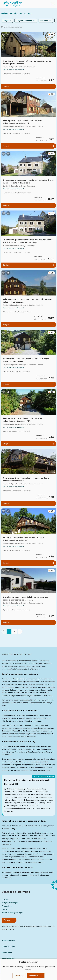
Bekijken (6, 86)
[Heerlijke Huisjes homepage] (13, 4)
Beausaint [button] (44, 21)
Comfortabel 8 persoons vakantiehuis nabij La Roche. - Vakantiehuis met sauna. (27, 479)
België (14, 829)
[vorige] (4, 631)
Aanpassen (19, 976)
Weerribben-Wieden (21, 731)
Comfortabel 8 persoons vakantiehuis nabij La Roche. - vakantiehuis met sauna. (27, 360)
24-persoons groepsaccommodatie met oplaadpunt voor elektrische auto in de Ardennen (28, 181)
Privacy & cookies (8, 946)
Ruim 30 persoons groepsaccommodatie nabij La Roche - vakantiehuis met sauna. (28, 301)
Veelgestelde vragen (10, 903)
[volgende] (20, 631)
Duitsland (5, 829)
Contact (5, 900)
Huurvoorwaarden (8, 940)
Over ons (5, 909)
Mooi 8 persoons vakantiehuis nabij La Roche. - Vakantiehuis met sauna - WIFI (23, 539)
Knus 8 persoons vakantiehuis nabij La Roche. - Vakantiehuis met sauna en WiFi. (23, 420)
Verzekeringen (7, 906)
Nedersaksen (7, 841)
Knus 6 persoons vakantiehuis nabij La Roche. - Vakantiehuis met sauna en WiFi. (23, 122)
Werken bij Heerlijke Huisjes (12, 913)
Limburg (10, 746)
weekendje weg (28, 721)
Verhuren (7, 920)
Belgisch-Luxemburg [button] (24, 21)
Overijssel (27, 725)
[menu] (53, 4)
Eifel (3, 839)
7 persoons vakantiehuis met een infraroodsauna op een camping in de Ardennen (28, 62)
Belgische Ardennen (31, 851)
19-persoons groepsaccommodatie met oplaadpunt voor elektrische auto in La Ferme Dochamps (28, 241)
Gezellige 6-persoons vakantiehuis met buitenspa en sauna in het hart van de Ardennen (26, 598)
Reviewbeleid (7, 952)
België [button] (6, 21)
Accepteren (34, 976)
